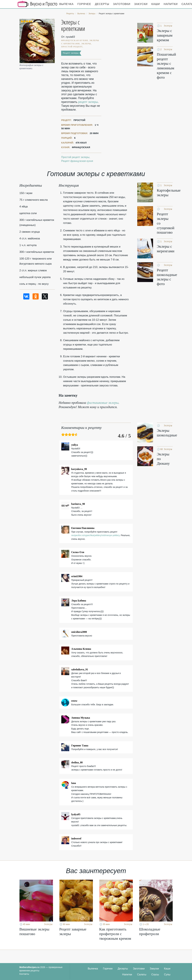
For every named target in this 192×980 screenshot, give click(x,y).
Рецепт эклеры (71, 53)
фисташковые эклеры (103, 403)
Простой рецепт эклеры (75, 157)
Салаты (142, 974)
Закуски (141, 4)
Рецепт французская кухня (77, 161)
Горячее (84, 4)
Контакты (24, 974)
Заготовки (122, 4)
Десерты (102, 4)
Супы (167, 974)
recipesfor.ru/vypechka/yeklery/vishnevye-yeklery (95, 535)
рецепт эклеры (88, 102)
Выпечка (67, 4)
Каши (156, 4)
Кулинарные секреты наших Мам (38, 4)
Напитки (171, 4)
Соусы (155, 974)
